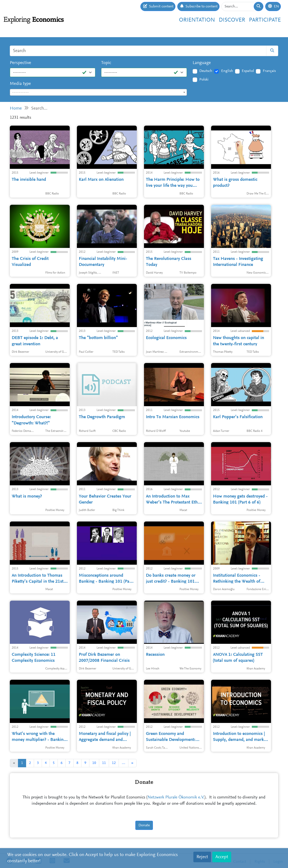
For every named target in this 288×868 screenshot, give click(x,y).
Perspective (20, 63)
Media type (20, 84)
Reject (202, 857)
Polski (204, 80)
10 (94, 763)
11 (104, 763)
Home (16, 108)
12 (114, 763)
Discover (232, 20)
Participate (265, 20)
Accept (222, 857)
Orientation (197, 20)
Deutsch (206, 71)
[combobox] (98, 92)
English (227, 71)
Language (202, 63)
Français (269, 71)
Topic (106, 63)
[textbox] (98, 93)
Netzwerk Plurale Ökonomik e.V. (176, 798)
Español (248, 71)
